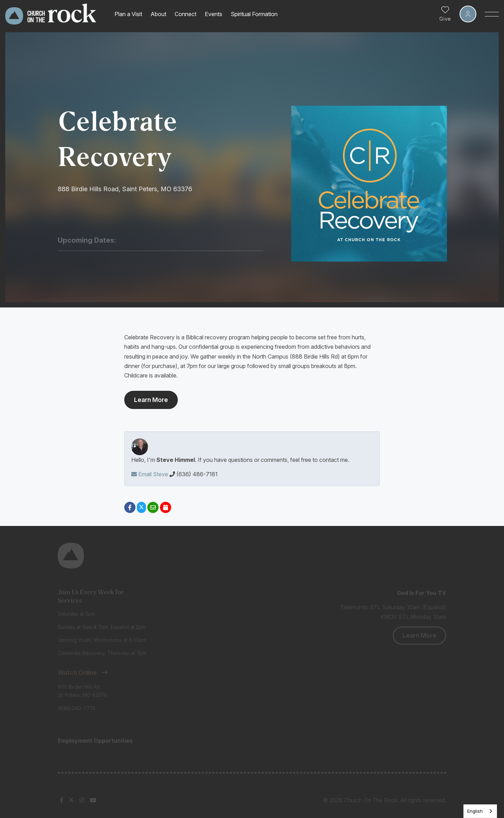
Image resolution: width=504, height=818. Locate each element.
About (158, 14)
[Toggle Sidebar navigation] (492, 14)
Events (213, 14)
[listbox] (480, 811)
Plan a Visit (128, 14)
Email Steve (150, 474)
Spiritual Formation (254, 14)
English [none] (475, 811)
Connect (185, 14)
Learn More (151, 400)
